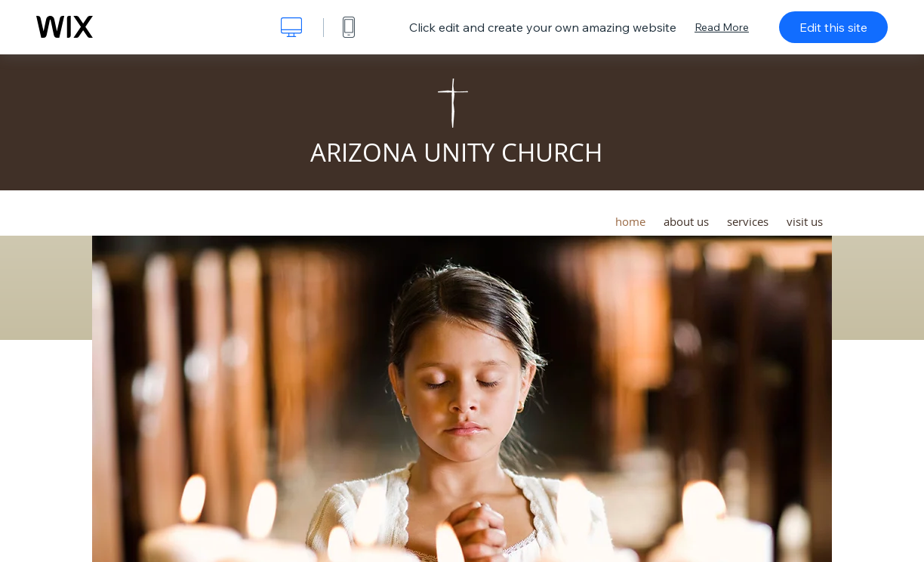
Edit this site (833, 27)
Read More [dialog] (722, 27)
